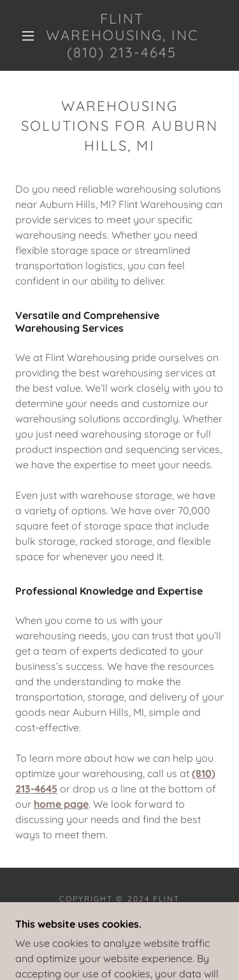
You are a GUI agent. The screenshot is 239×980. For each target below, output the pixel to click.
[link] (122, 35)
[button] (28, 36)
